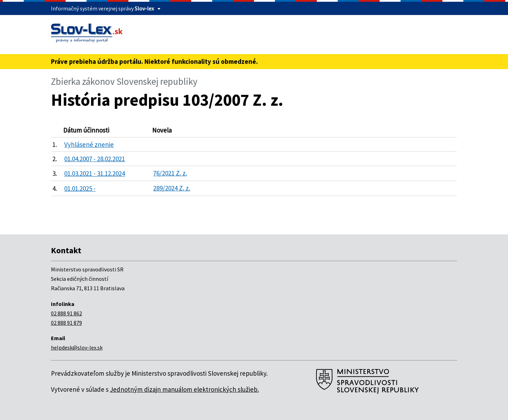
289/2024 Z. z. (172, 188)
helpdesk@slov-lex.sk (77, 347)
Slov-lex (144, 8)
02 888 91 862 (66, 313)
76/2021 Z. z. (170, 173)
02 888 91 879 (66, 323)
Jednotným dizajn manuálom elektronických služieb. (184, 389)
